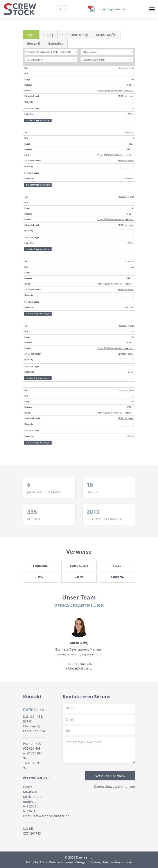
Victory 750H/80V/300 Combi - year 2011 (116, 91)
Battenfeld (56, 43)
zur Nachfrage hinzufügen (38, 120)
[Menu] (152, 9)
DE (61, 9)
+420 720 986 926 (79, 664)
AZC (42, 862)
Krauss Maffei (106, 35)
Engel (31, 35)
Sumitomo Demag (75, 35)
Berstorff (34, 43)
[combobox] (51, 52)
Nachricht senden (110, 776)
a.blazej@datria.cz (79, 668)
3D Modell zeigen (126, 96)
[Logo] (20, 9)
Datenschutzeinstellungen (68, 862)
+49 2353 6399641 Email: (30, 811)
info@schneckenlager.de (51, 816)
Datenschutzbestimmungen (115, 786)
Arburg (49, 35)
